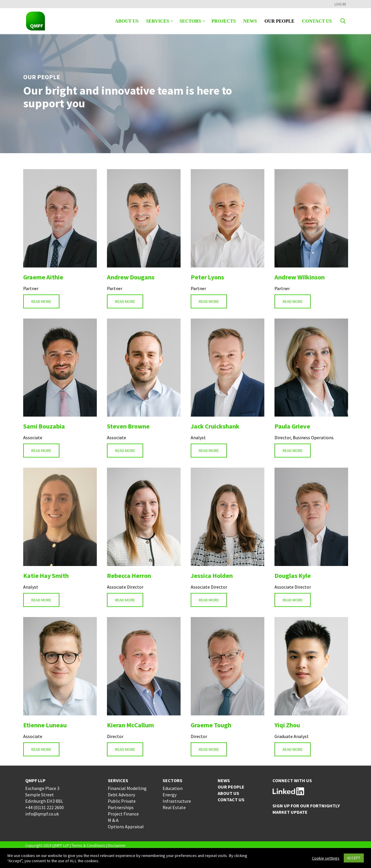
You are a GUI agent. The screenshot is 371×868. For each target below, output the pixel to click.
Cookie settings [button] (326, 858)
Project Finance (123, 814)
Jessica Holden (212, 576)
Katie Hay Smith (46, 576)
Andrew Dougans (131, 277)
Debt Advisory (121, 795)
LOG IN (340, 4)
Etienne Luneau (45, 725)
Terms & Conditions (88, 845)
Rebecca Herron (129, 576)
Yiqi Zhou (287, 725)
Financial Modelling (127, 788)
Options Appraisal (126, 827)
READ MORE (41, 301)
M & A (113, 820)
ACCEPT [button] (354, 858)
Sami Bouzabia (44, 426)
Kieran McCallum (130, 725)
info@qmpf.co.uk (42, 814)
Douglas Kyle (293, 576)
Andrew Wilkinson (300, 277)
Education (173, 788)
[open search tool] (343, 21)
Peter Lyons (207, 277)
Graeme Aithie (43, 277)
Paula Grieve (292, 426)
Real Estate (174, 807)
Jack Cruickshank (215, 426)
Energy (170, 795)
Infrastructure (177, 801)
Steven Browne (128, 426)
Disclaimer (117, 845)
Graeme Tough (211, 725)
